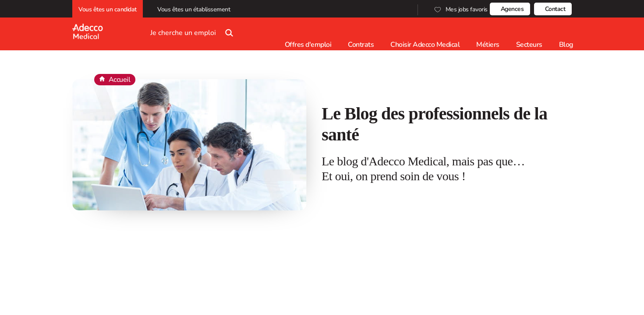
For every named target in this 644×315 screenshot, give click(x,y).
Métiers (488, 45)
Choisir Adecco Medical (425, 45)
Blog (566, 45)
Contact (555, 9)
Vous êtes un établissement (195, 9)
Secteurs (529, 45)
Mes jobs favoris (460, 9)
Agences (512, 9)
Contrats (361, 45)
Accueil (120, 80)
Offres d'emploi (308, 45)
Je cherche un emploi (194, 29)
